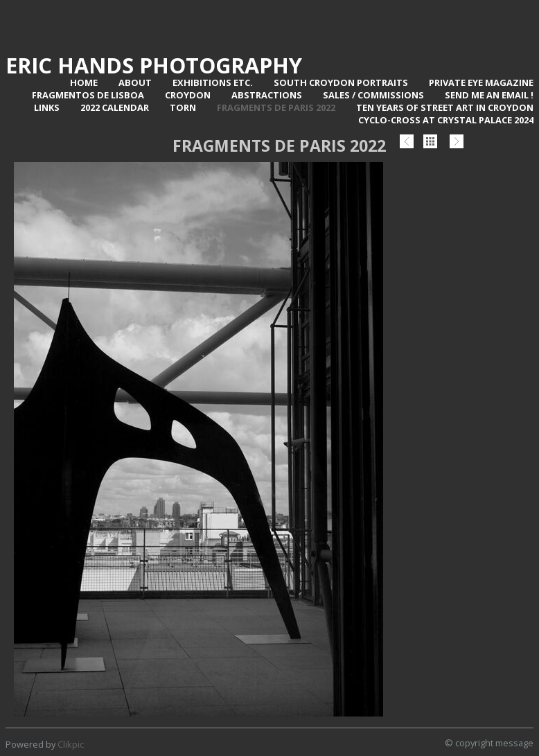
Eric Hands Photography (154, 65)
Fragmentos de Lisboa (88, 95)
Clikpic (71, 744)
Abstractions (267, 95)
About (135, 82)
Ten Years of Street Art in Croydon (445, 107)
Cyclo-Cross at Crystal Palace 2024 (446, 120)
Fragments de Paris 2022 (276, 107)
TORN (183, 107)
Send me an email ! (489, 95)
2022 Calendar (115, 107)
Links (47, 107)
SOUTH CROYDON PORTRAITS (341, 82)
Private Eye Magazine (481, 82)
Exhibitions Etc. (213, 82)
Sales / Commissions (373, 95)
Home (84, 82)
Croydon (188, 95)
